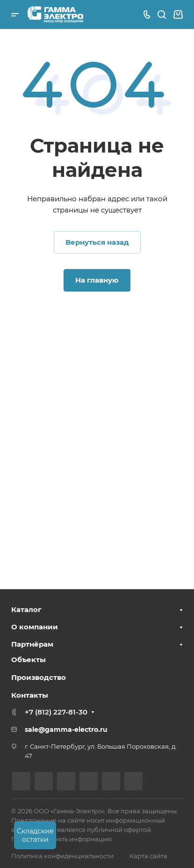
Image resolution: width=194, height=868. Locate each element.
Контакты (30, 695)
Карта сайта (148, 856)
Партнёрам (32, 644)
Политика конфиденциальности (62, 856)
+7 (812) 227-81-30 (56, 712)
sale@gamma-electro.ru (66, 729)
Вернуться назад (97, 242)
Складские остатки (35, 835)
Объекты (29, 660)
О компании (35, 627)
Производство (39, 677)
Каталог (26, 609)
